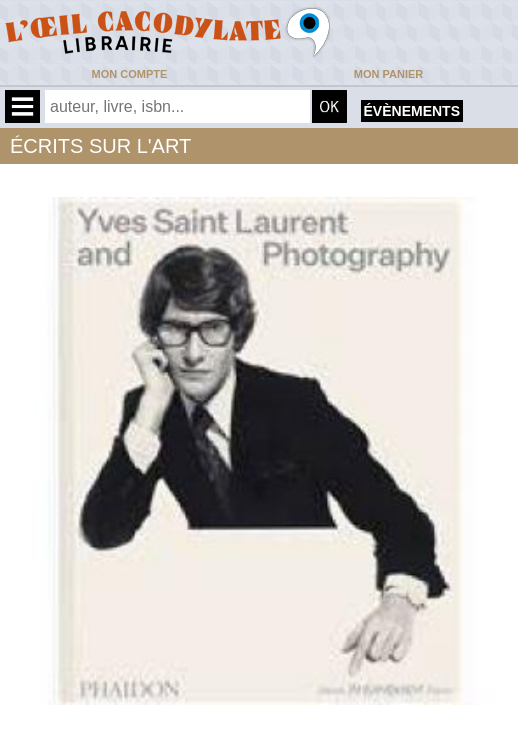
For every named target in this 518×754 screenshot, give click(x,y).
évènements (412, 111)
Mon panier (388, 74)
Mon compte (130, 74)
